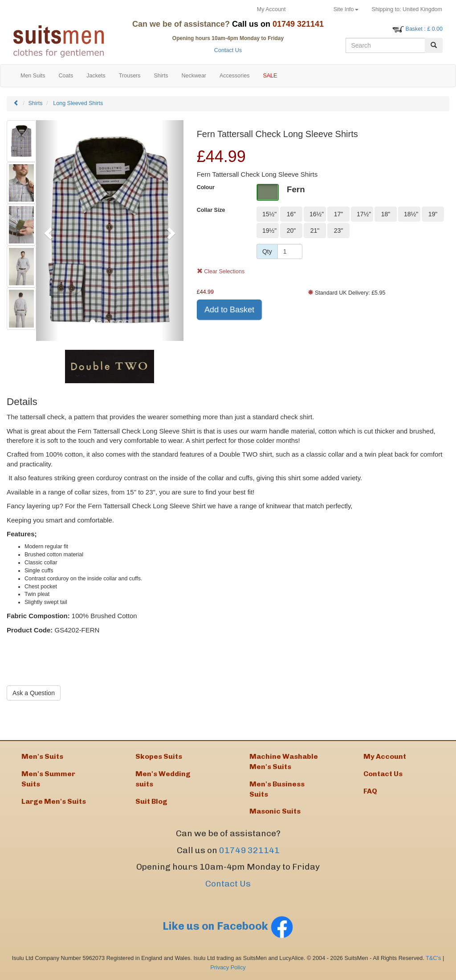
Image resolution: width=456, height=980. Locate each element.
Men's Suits (42, 756)
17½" (364, 214)
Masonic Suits (275, 811)
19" (433, 214)
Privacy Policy (228, 967)
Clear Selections (221, 271)
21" (315, 231)
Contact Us (228, 50)
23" (339, 231)
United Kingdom (407, 9)
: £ (424, 29)
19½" (269, 231)
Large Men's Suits (54, 801)
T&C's (433, 958)
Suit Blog (151, 801)
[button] (47, 231)
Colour (206, 187)
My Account (271, 9)
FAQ (370, 791)
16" (291, 214)
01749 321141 (249, 850)
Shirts (35, 103)
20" (291, 231)
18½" (411, 214)
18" (386, 214)
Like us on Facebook (228, 926)
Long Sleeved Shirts (78, 103)
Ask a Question (34, 693)
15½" (269, 214)
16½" (317, 214)
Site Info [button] (346, 9)
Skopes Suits (159, 756)
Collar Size (211, 210)
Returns (309, 9)
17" (339, 214)
